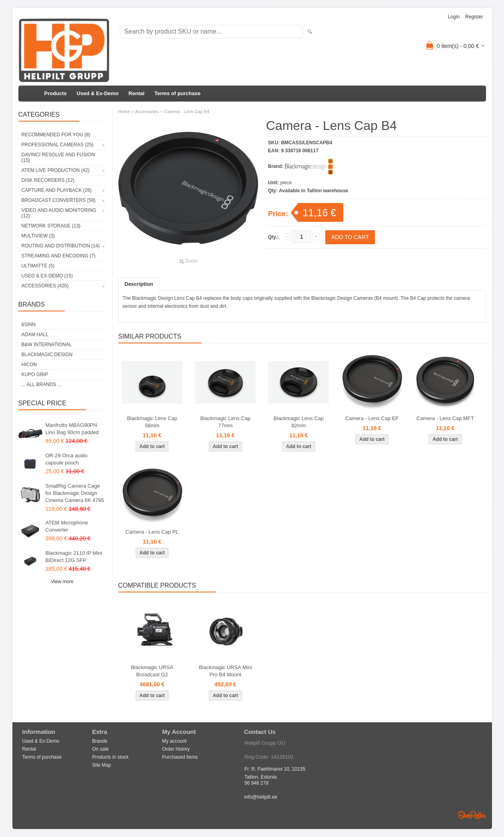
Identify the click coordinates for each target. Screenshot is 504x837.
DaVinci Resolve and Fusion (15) (58, 157)
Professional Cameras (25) (58, 145)
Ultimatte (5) (38, 266)
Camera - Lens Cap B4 (187, 112)
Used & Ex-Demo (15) (47, 276)
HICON (29, 365)
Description (139, 284)
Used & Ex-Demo (98, 93)
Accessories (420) (45, 286)
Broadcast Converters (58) (59, 200)
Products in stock (111, 757)
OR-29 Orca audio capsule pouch (67, 459)
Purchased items (180, 757)
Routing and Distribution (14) (61, 246)
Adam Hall (35, 335)
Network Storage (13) (51, 226)
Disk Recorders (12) (48, 180)
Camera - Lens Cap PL (152, 532)
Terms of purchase (177, 93)
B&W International (47, 345)
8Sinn (29, 325)
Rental (137, 93)
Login (453, 17)
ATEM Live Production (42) (56, 170)
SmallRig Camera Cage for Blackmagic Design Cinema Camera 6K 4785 (75, 493)
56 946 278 (257, 783)
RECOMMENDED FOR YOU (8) (56, 135)
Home (124, 112)
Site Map (102, 765)
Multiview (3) (38, 236)
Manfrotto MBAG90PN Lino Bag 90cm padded (72, 429)
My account (174, 741)
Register (474, 17)
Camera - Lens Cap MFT (445, 418)
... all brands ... (42, 385)
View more (62, 582)
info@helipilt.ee (261, 797)
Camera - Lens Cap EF (372, 418)
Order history (176, 749)
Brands (100, 741)
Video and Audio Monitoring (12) (59, 213)
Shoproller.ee (472, 815)
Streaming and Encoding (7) (59, 256)
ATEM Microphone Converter (67, 526)
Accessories (147, 112)
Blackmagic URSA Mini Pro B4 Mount (225, 671)
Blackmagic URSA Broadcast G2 (152, 671)
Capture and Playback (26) (57, 190)
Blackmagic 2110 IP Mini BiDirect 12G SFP (74, 557)
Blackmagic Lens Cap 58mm (152, 422)
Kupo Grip (35, 375)
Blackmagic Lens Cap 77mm (225, 422)
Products (56, 93)
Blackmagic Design (47, 355)
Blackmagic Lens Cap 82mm (299, 422)
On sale (101, 749)
